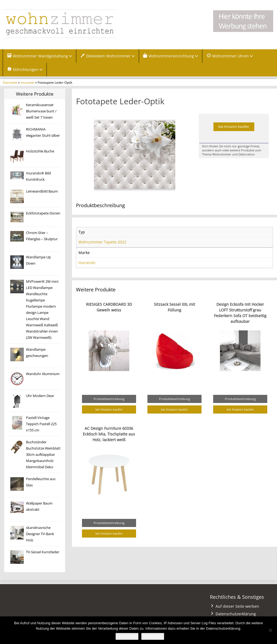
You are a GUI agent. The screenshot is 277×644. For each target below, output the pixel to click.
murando (27, 83)
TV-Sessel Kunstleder (43, 553)
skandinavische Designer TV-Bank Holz (40, 535)
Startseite (10, 83)
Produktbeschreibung (109, 400)
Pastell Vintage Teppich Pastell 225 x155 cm (41, 425)
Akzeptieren (127, 636)
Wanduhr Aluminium (43, 375)
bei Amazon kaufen (234, 127)
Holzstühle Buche (40, 152)
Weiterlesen (153, 636)
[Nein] (270, 630)
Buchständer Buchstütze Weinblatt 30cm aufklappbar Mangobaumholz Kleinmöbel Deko (43, 455)
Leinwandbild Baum (42, 192)
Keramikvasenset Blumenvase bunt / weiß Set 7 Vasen (41, 112)
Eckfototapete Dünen (43, 214)
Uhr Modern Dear (40, 397)
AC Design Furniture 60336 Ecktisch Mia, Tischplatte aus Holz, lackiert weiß (109, 435)
